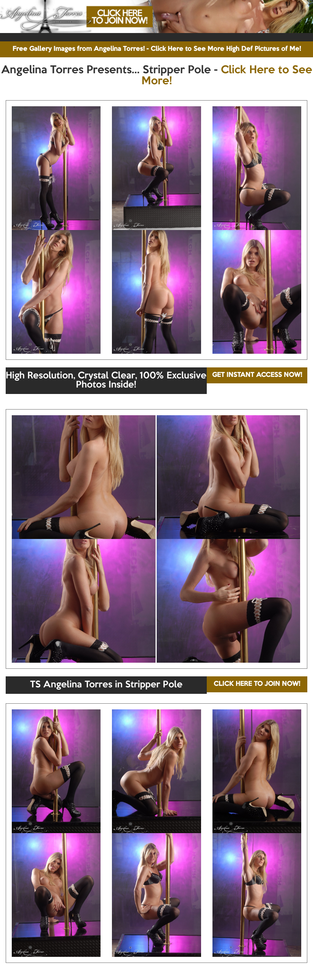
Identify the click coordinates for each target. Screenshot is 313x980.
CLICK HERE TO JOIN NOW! (257, 684)
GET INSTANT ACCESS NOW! (257, 375)
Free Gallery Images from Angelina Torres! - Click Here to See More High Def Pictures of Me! (157, 49)
